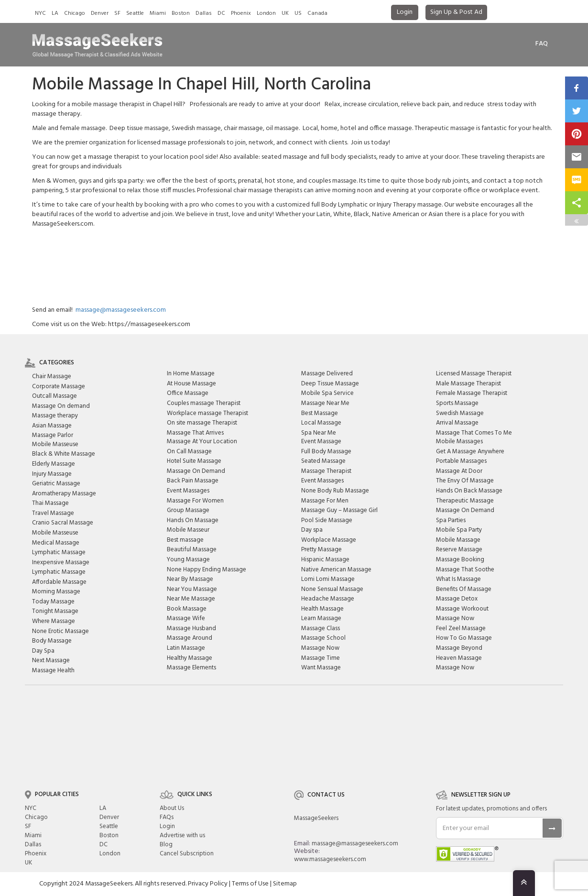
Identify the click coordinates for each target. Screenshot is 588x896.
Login (405, 12)
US (298, 13)
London (266, 13)
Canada (317, 13)
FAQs (167, 817)
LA (55, 13)
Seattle (135, 13)
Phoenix (241, 13)
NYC (40, 13)
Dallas (204, 13)
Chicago (75, 13)
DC (221, 13)
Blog (166, 845)
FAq (542, 44)
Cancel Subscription (187, 854)
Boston (181, 13)
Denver (100, 13)
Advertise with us (182, 836)
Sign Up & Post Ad (456, 12)
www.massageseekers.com (330, 859)
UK (285, 13)
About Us (172, 808)
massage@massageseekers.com (121, 310)
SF (117, 13)
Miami (158, 13)
